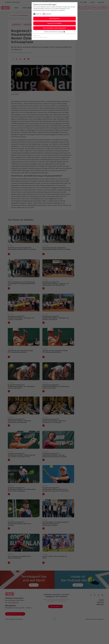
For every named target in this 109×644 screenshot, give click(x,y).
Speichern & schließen (55, 23)
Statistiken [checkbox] (48, 14)
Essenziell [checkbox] (39, 14)
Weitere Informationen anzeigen (54, 32)
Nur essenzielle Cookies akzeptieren (54, 28)
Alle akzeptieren (55, 19)
